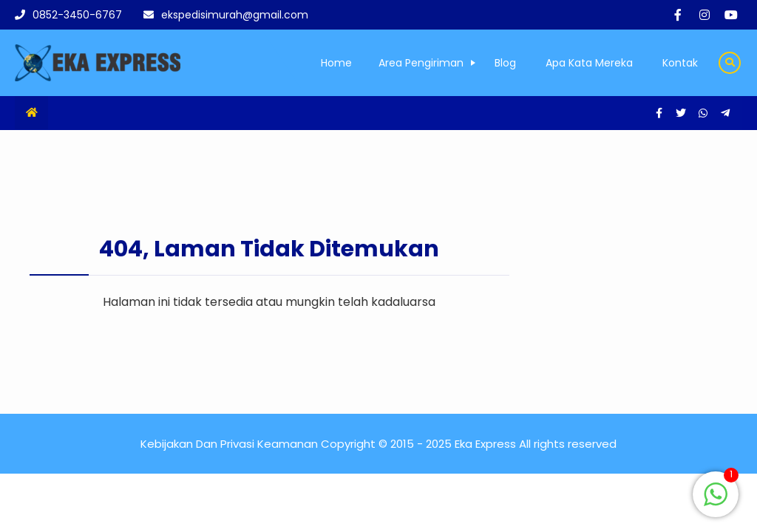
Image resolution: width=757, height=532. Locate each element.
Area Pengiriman (421, 63)
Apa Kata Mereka (589, 63)
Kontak (680, 63)
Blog (505, 63)
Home (336, 63)
